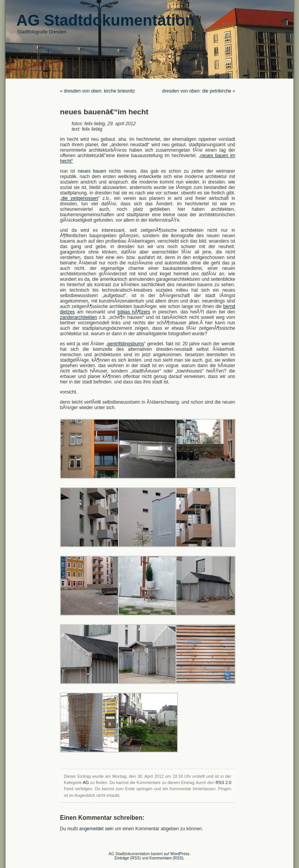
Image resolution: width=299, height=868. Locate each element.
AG (86, 782)
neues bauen (92, 171)
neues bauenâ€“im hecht (104, 112)
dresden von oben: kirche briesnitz (99, 91)
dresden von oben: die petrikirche (197, 91)
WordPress (180, 854)
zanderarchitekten (78, 317)
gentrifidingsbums (126, 344)
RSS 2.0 (223, 782)
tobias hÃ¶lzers (134, 312)
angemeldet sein (96, 829)
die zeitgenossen (80, 198)
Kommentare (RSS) (166, 858)
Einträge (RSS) (128, 858)
